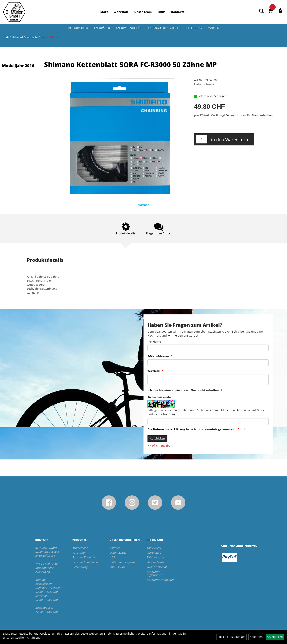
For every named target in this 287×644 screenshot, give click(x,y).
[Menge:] (202, 139)
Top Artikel (154, 548)
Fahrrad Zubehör (129, 28)
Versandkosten (156, 562)
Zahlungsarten (156, 557)
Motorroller (78, 28)
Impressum (117, 567)
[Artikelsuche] (261, 11)
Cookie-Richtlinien (27, 638)
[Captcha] (208, 422)
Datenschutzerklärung (169, 429)
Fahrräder (102, 28)
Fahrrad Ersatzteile (163, 28)
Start (104, 12)
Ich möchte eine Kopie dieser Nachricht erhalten (183, 390)
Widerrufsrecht (157, 567)
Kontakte (179, 12)
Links (161, 12)
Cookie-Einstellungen (231, 637)
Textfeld (154, 371)
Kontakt (115, 548)
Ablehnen (256, 637)
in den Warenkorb (230, 139)
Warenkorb (154, 553)
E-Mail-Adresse (158, 356)
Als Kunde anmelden (160, 580)
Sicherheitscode (159, 397)
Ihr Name (154, 341)
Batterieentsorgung (122, 562)
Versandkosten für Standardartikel (249, 115)
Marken (214, 28)
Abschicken (157, 438)
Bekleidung (193, 28)
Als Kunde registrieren (154, 573)
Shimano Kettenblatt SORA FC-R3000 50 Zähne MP (130, 64)
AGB (112, 557)
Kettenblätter (50, 37)
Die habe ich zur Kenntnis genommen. (192, 429)
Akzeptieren (275, 637)
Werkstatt (121, 12)
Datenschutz (118, 553)
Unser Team (143, 12)
